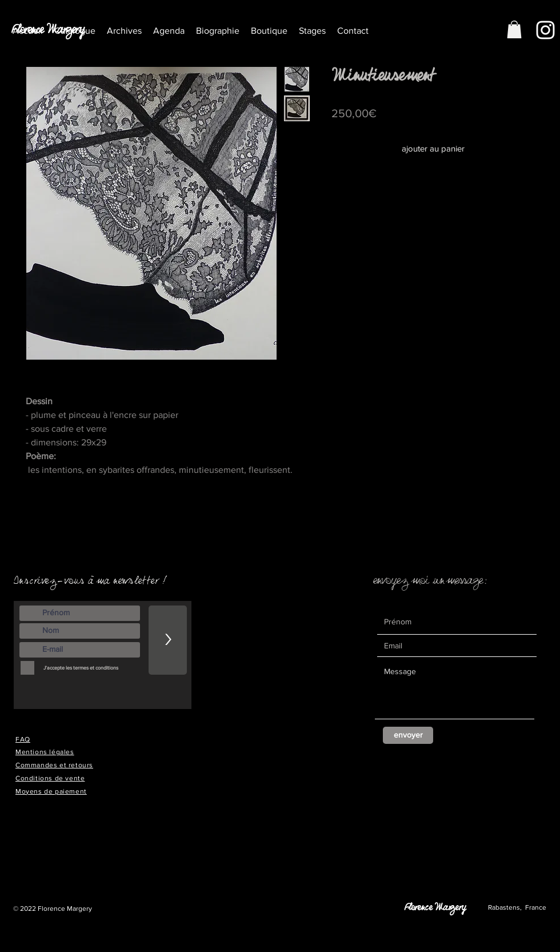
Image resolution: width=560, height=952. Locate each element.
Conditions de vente (50, 778)
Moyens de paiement (51, 791)
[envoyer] (408, 735)
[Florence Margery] (51, 33)
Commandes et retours (54, 765)
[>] (168, 640)
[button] (124, 31)
